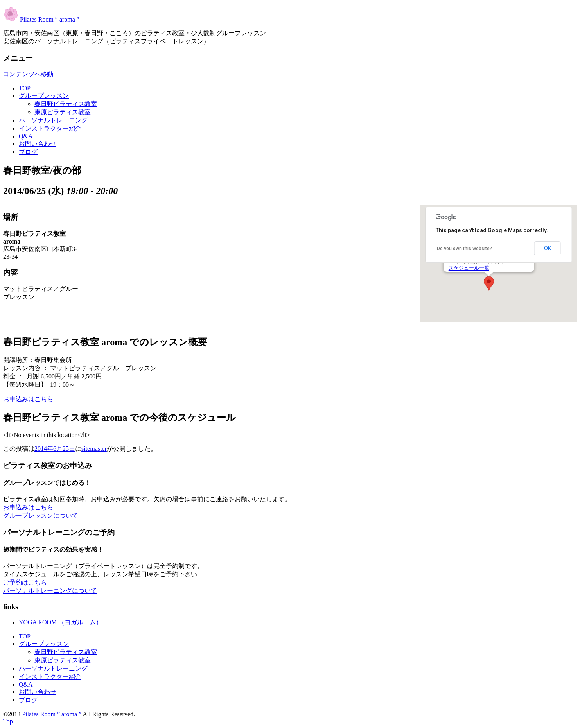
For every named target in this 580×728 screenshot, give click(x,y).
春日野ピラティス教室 (66, 104)
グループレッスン (44, 96)
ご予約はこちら (25, 582)
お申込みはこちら (28, 399)
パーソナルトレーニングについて (50, 591)
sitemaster (94, 449)
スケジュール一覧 (469, 268)
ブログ (28, 152)
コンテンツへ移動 (28, 74)
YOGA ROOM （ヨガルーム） (60, 622)
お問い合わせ (38, 144)
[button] (489, 283)
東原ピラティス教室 (63, 112)
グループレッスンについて (41, 516)
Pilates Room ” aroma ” (41, 19)
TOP (25, 88)
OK (548, 248)
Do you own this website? (464, 249)
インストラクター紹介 (50, 128)
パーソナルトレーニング (53, 120)
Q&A (26, 136)
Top (8, 721)
